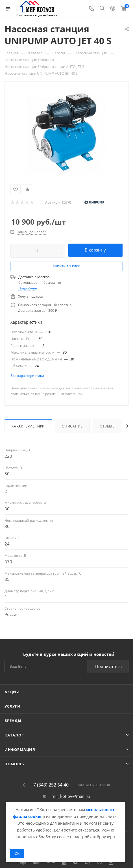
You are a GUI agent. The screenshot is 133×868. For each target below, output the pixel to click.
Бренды (13, 721)
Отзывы (108, 426)
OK (17, 853)
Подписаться (108, 666)
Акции (12, 692)
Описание (72, 426)
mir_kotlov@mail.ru (71, 796)
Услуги (13, 706)
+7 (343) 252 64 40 (50, 785)
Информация (20, 749)
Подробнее (28, 288)
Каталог (14, 735)
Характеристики (28, 426)
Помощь (14, 764)
